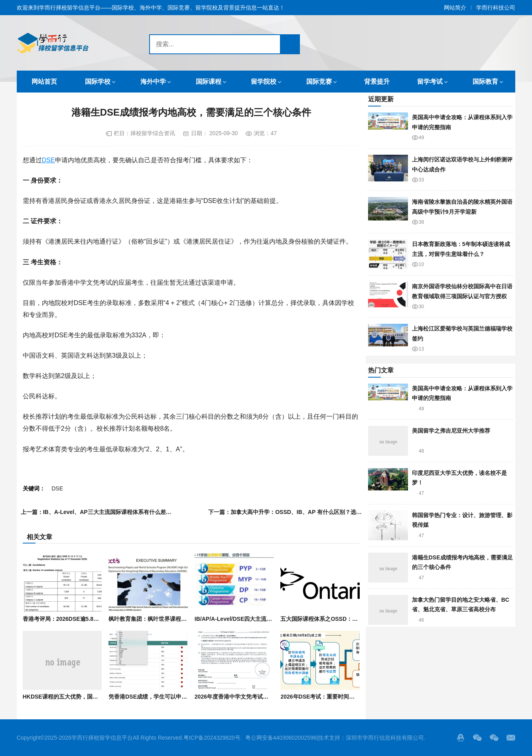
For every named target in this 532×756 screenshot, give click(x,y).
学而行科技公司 (496, 8)
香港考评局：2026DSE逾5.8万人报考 (69, 619)
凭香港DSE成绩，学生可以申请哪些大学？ (162, 697)
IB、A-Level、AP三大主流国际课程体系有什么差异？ (110, 512)
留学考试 (430, 82)
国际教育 (485, 82)
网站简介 (455, 8)
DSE (48, 160)
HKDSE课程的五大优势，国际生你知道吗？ (77, 697)
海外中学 (153, 82)
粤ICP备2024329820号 (212, 738)
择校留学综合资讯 (153, 133)
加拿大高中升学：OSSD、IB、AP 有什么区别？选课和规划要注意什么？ (321, 512)
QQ (461, 738)
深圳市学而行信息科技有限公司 (385, 738)
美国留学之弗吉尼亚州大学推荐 (451, 431)
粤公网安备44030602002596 (281, 738)
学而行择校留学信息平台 (102, 738)
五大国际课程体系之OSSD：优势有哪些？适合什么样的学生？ (358, 619)
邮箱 (511, 738)
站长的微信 (494, 738)
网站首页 (44, 82)
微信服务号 (477, 738)
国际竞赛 (319, 82)
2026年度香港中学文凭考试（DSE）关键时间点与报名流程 (268, 697)
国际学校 (98, 82)
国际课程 (209, 82)
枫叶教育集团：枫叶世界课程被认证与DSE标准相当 (173, 619)
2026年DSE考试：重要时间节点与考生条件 (334, 697)
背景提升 (377, 82)
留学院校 (264, 82)
